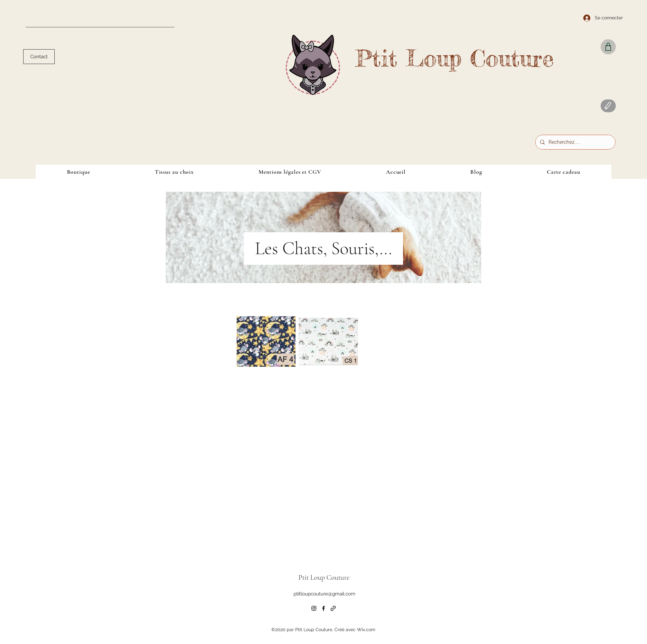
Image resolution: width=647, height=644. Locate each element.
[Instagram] (314, 608)
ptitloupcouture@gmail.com (324, 594)
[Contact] (39, 57)
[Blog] (608, 106)
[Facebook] (323, 608)
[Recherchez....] (575, 142)
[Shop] (608, 47)
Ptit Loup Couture (455, 58)
